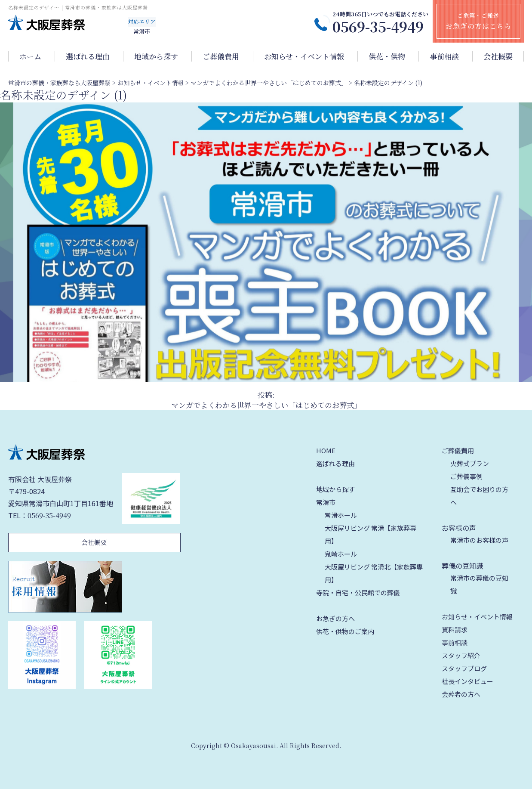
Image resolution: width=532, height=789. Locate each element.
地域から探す (156, 56)
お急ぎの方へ (335, 618)
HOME (326, 450)
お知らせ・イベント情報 (304, 56)
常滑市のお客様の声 (479, 540)
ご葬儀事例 (466, 476)
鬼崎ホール (341, 554)
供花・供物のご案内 (345, 631)
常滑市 (326, 502)
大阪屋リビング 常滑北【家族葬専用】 (374, 573)
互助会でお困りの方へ (479, 496)
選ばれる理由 (88, 56)
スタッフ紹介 (461, 655)
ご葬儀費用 (221, 56)
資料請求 (455, 630)
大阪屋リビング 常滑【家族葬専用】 (371, 534)
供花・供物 (387, 56)
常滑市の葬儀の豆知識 (479, 584)
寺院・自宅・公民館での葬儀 (358, 593)
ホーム (30, 56)
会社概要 (498, 56)
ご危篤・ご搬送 (478, 21)
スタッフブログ (464, 668)
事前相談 (444, 56)
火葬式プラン (470, 463)
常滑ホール (341, 515)
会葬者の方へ (461, 694)
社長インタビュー (467, 681)
